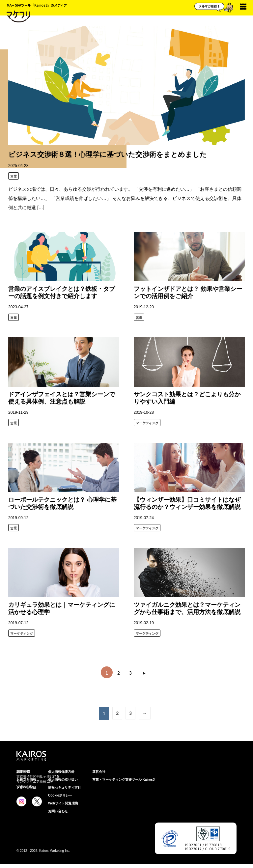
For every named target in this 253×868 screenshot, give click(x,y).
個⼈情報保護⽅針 (61, 772)
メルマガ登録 (26, 787)
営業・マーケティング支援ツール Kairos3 (123, 780)
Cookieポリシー (60, 795)
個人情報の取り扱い (63, 780)
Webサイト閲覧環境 (63, 803)
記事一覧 (23, 772)
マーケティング (147, 423)
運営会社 (99, 772)
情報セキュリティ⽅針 (65, 787)
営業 (14, 176)
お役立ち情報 (26, 780)
